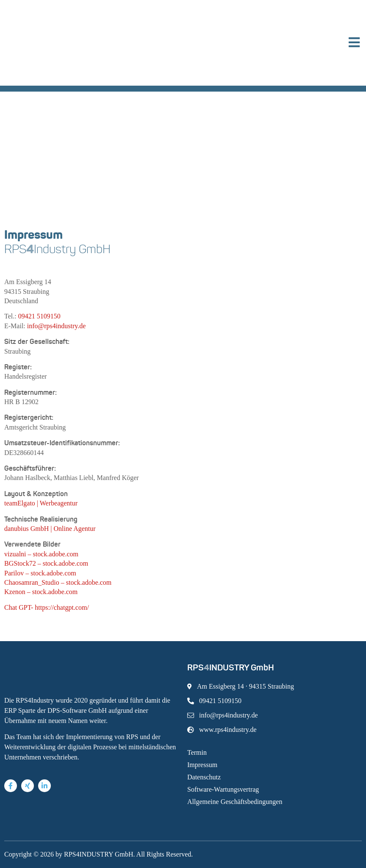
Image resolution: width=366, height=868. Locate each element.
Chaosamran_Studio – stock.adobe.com (58, 582)
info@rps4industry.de (57, 326)
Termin (197, 752)
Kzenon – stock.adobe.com (41, 592)
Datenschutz (204, 777)
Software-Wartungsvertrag (223, 789)
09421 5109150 (39, 316)
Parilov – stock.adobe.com (40, 573)
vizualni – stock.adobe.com (41, 554)
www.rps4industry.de (222, 730)
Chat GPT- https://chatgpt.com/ (47, 607)
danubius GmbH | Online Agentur (50, 529)
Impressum (202, 765)
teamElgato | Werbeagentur (41, 503)
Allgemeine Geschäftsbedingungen (235, 802)
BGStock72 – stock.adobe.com (46, 563)
